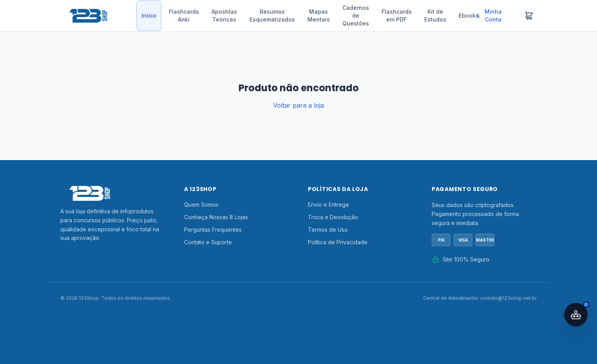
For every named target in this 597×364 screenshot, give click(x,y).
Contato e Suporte (208, 242)
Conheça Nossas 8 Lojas (216, 217)
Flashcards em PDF (397, 15)
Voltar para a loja (298, 105)
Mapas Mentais (319, 15)
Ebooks (469, 15)
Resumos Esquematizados (272, 15)
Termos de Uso (328, 230)
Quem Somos (201, 205)
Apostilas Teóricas (224, 15)
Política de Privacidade (338, 242)
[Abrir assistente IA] (576, 315)
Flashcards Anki (184, 15)
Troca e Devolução (333, 217)
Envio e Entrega (328, 205)
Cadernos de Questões (356, 15)
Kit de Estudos (435, 15)
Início (149, 15)
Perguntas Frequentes (213, 230)
